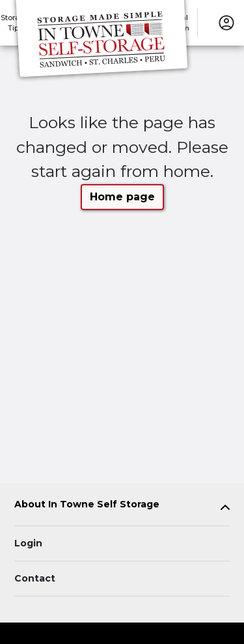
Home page (122, 197)
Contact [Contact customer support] (35, 578)
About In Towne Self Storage (87, 504)
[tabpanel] (122, 507)
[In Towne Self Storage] (102, 41)
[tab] (122, 507)
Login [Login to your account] (28, 543)
